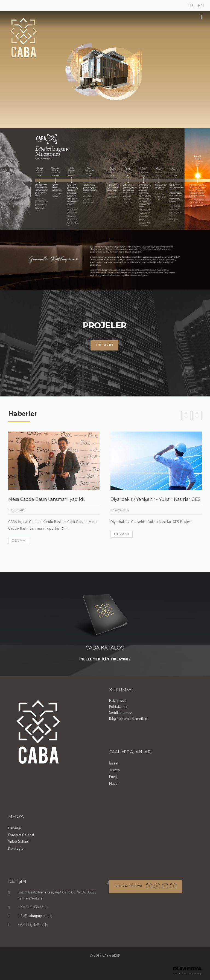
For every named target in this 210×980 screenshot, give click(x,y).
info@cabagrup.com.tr (35, 916)
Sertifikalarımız (120, 713)
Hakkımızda (118, 701)
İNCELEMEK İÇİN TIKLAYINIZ (105, 659)
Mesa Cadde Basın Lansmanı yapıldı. (47, 499)
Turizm (114, 770)
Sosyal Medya (128, 886)
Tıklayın (104, 345)
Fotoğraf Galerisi (21, 835)
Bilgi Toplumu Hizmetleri (128, 719)
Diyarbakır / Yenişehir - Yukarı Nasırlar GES (155, 499)
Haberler (15, 828)
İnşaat (114, 763)
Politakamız (118, 707)
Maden (114, 784)
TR (190, 6)
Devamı (19, 540)
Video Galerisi (19, 842)
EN (201, 6)
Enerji (113, 777)
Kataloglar (16, 848)
